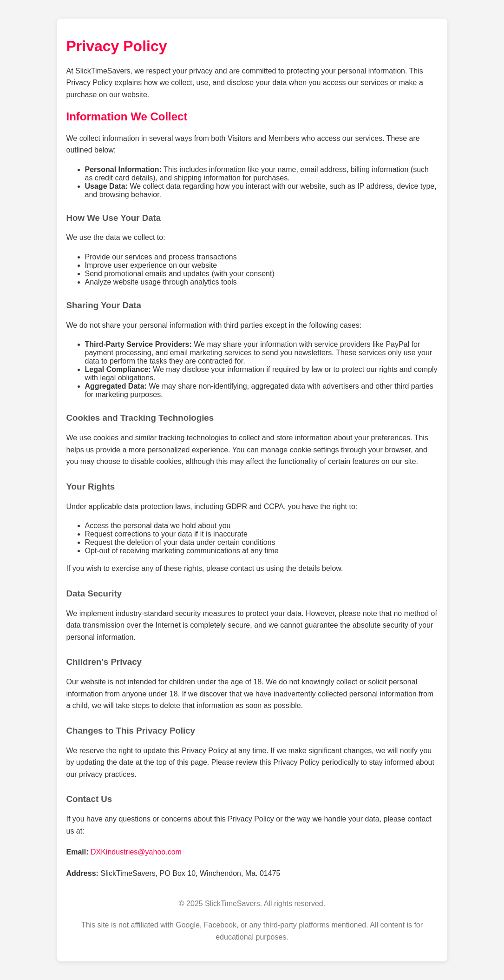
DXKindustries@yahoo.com (136, 852)
